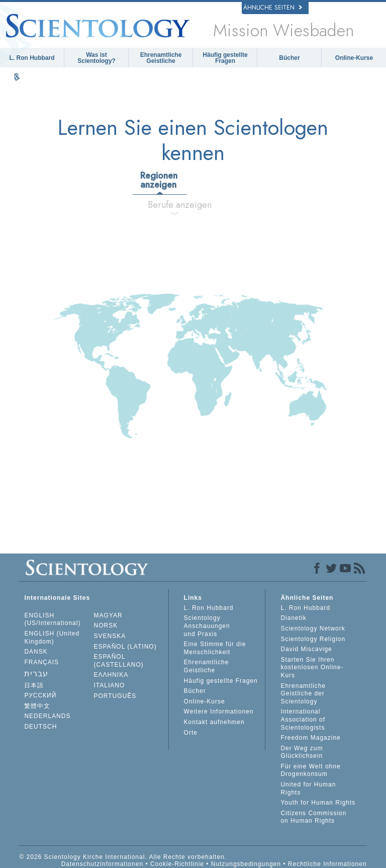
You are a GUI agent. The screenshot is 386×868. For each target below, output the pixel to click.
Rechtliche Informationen (327, 864)
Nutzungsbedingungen (246, 864)
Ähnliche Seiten (273, 8)
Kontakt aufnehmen (214, 722)
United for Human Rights (308, 788)
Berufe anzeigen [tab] (178, 205)
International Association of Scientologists (303, 719)
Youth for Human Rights (318, 803)
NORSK (106, 625)
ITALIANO (110, 685)
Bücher (289, 58)
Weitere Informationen (219, 712)
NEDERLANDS (47, 716)
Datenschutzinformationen (102, 864)
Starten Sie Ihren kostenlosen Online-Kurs (312, 667)
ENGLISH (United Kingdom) (52, 638)
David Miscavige (306, 649)
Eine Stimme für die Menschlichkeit (215, 648)
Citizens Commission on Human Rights (313, 817)
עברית (36, 674)
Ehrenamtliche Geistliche (161, 58)
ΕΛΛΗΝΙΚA (111, 675)
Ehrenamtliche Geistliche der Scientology (303, 694)
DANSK (36, 652)
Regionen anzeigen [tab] (159, 180)
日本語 (34, 685)
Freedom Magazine (310, 738)
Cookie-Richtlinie (177, 864)
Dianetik (293, 618)
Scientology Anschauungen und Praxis (207, 626)
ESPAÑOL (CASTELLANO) (119, 661)
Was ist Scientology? (96, 58)
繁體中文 (37, 706)
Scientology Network (313, 628)
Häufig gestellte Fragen (225, 58)
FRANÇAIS (41, 662)
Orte (191, 733)
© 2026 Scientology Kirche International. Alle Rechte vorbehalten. (123, 857)
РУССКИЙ (40, 695)
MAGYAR (108, 615)
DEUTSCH (40, 727)
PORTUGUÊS (115, 696)
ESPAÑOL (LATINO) (125, 647)
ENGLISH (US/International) (52, 619)
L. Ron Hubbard (32, 58)
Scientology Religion (313, 639)
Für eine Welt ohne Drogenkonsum (310, 770)
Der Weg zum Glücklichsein (302, 752)
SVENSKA (110, 636)
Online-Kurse (354, 58)
